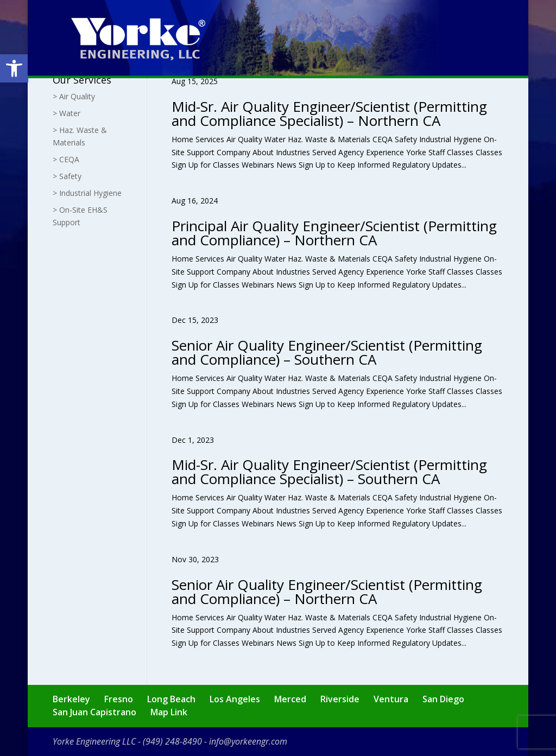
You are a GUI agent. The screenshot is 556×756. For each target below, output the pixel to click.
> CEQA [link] (66, 159)
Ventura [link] (391, 699)
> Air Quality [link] (74, 96)
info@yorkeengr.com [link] (248, 741)
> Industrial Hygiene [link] (87, 193)
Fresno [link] (119, 699)
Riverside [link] (340, 699)
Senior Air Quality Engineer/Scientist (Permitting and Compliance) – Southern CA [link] (327, 352)
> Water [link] (67, 113)
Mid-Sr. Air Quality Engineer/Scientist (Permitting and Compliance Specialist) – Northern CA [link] (329, 113)
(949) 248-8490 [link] (172, 741)
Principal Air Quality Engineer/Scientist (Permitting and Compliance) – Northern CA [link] (334, 233)
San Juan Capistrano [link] (94, 712)
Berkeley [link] (71, 699)
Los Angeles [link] (235, 699)
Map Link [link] (169, 712)
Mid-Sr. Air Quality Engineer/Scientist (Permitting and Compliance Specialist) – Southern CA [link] (329, 472)
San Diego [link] (443, 699)
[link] (14, 68)
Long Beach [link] (171, 699)
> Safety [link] (67, 176)
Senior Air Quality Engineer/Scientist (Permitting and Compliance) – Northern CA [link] (327, 592)
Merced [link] (290, 699)
